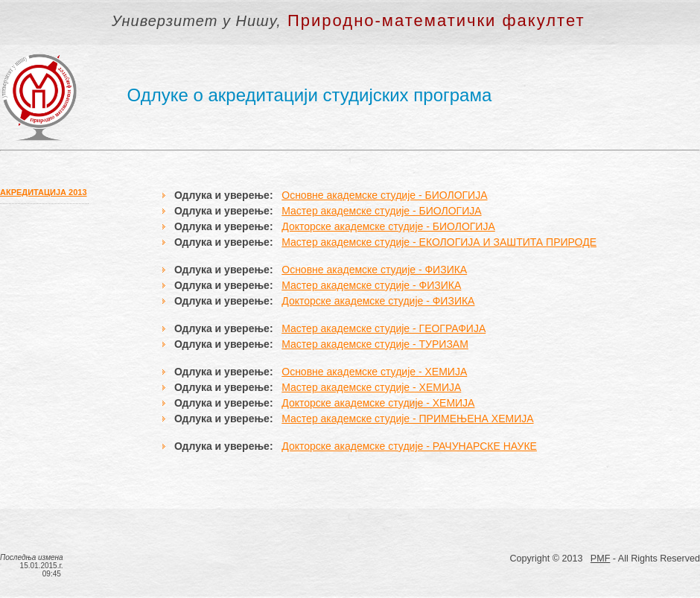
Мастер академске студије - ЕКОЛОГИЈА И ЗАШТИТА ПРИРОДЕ (439, 242)
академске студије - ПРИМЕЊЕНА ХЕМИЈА (426, 419)
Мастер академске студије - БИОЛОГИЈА (381, 211)
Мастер (299, 419)
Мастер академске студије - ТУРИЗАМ (375, 344)
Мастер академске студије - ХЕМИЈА (371, 387)
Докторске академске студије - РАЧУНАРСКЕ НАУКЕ (409, 446)
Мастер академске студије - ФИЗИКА (371, 285)
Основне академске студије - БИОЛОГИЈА (384, 195)
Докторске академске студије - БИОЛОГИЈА (388, 226)
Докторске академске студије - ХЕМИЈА (378, 403)
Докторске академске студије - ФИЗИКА (378, 301)
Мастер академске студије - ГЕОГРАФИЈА (384, 328)
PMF (601, 559)
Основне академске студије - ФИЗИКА (374, 270)
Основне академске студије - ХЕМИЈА (374, 372)
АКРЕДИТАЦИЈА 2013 (44, 192)
